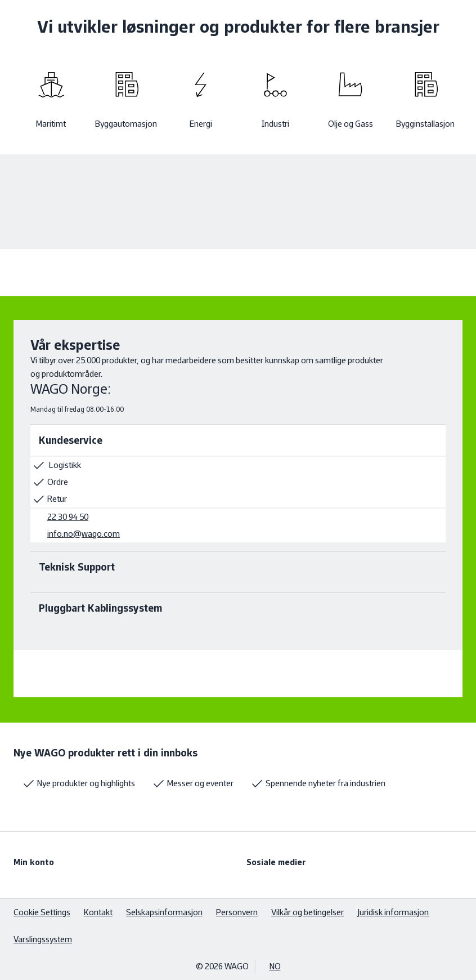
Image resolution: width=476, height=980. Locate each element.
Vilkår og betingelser (307, 912)
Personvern (237, 912)
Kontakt (98, 912)
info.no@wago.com (84, 534)
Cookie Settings (42, 912)
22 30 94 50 (68, 517)
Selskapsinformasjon (164, 912)
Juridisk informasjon (393, 912)
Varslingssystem (43, 939)
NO (275, 966)
